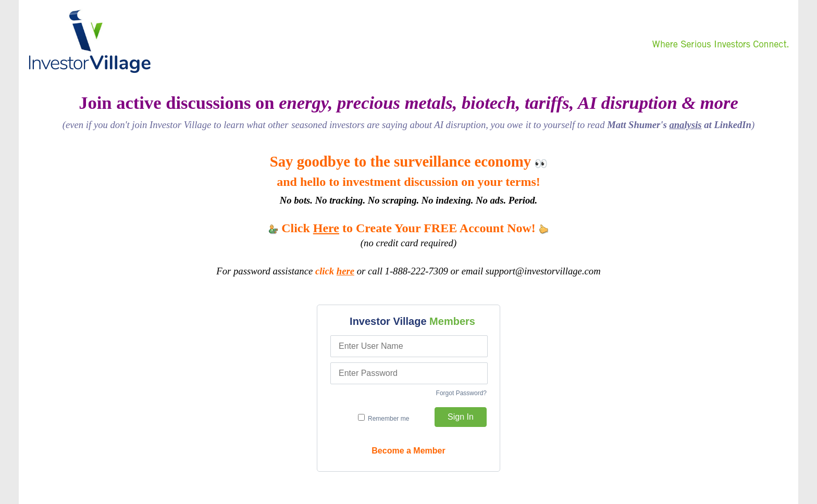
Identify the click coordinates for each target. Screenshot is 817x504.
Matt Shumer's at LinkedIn (679, 125)
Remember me (384, 418)
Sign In (461, 417)
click (335, 271)
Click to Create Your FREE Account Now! (408, 228)
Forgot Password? (461, 393)
